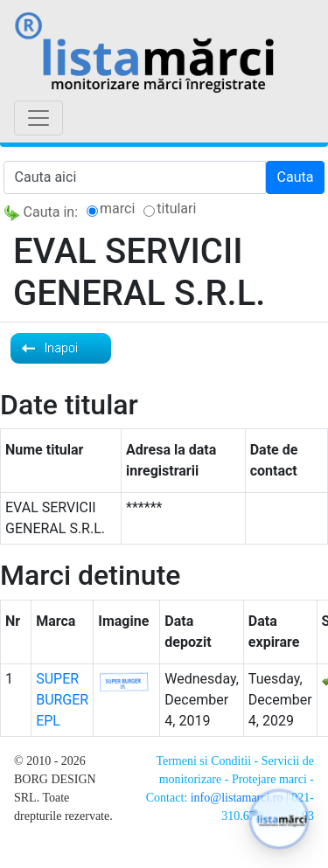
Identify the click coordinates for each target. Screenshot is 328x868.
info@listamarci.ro (237, 798)
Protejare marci (269, 779)
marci (117, 208)
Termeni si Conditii (203, 761)
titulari (176, 208)
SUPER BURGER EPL (62, 700)
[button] (279, 819)
